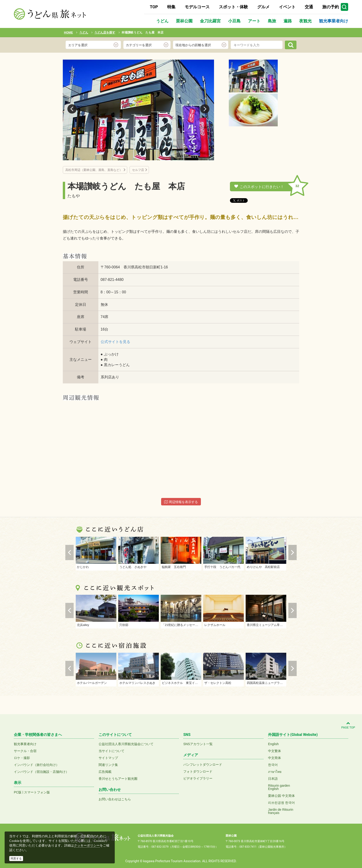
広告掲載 (105, 772)
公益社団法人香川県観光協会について (126, 744)
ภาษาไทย (275, 772)
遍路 (288, 21)
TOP (154, 7)
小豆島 (234, 21)
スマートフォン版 (37, 792)
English (273, 744)
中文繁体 (275, 751)
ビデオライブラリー (198, 778)
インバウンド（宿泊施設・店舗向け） (41, 772)
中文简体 (275, 758)
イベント (287, 7)
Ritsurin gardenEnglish (279, 787)
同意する (16, 859)
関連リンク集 (108, 765)
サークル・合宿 (25, 751)
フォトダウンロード (198, 771)
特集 (171, 7)
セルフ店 (138, 170)
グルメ (263, 7)
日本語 (273, 779)
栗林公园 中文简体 (281, 796)
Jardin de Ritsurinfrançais (281, 811)
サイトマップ (108, 758)
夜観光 (305, 21)
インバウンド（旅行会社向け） (36, 765)
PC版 (18, 792)
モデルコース (197, 7)
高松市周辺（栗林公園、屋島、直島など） (94, 170)
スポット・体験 (233, 7)
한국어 (273, 765)
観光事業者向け (334, 21)
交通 (309, 7)
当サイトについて (112, 751)
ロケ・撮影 (22, 758)
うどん (162, 21)
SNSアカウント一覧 (198, 744)
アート (254, 21)
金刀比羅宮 (210, 21)
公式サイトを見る (115, 342)
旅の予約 (331, 7)
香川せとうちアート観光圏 (118, 779)
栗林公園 (184, 21)
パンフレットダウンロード (203, 765)
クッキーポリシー (87, 845)
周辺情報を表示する (181, 502)
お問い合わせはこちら (115, 799)
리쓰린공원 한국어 (281, 803)
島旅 (272, 21)
